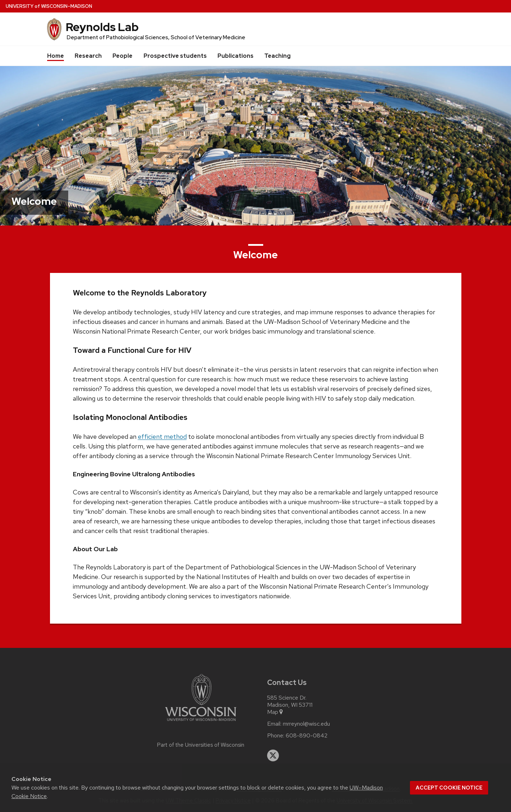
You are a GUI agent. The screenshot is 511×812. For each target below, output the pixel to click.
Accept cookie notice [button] (449, 788)
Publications (236, 56)
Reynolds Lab (102, 27)
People (122, 56)
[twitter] (273, 756)
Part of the (201, 745)
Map (275, 712)
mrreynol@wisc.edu (306, 724)
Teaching (277, 56)
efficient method (162, 437)
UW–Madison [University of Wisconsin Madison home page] (49, 6)
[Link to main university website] (201, 722)
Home (56, 56)
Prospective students (175, 56)
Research (88, 56)
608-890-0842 (307, 736)
